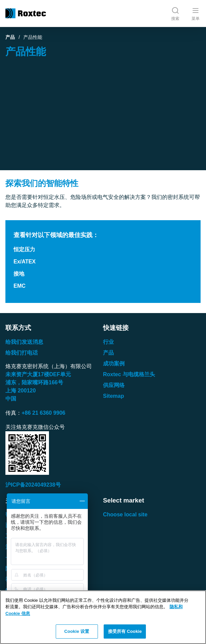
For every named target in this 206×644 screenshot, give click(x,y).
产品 (10, 37)
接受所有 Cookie (125, 631)
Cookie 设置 (77, 631)
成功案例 (114, 364)
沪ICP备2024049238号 (33, 485)
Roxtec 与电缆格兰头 (129, 374)
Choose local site (125, 514)
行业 (108, 342)
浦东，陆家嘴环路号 (34, 382)
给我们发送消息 (24, 342)
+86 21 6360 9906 (43, 413)
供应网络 (114, 385)
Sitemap (113, 396)
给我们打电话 (22, 353)
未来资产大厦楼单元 (38, 374)
